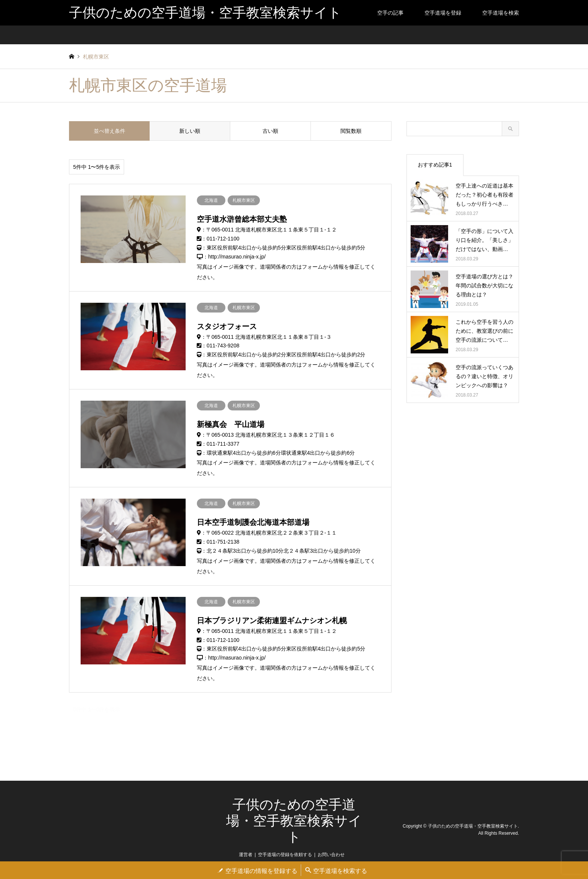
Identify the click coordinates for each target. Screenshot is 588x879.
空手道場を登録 (443, 13)
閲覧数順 (351, 131)
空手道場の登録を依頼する (285, 855)
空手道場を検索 (501, 13)
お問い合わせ (331, 855)
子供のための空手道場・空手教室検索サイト (294, 821)
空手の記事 (390, 13)
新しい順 (190, 131)
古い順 (270, 131)
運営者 (246, 855)
